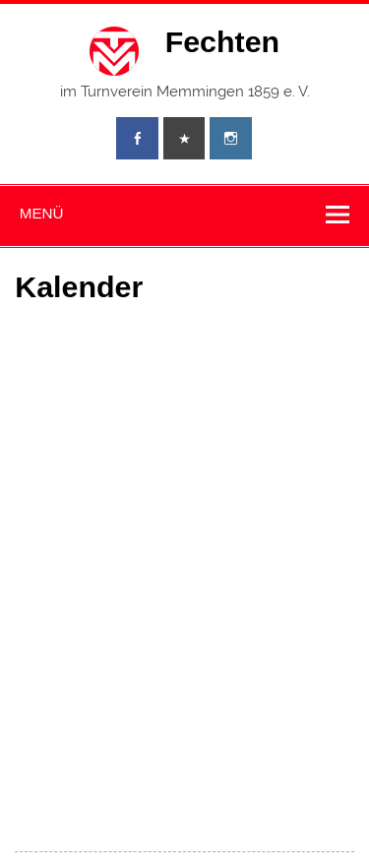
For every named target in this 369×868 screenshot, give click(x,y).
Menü (42, 213)
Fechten (223, 41)
